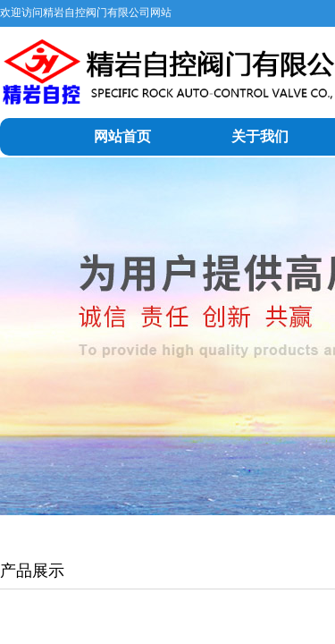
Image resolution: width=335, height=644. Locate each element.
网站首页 (122, 136)
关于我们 (260, 136)
